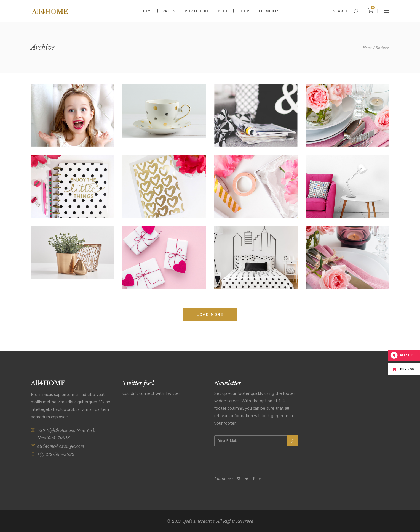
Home (367, 48)
